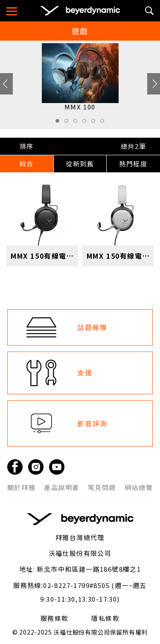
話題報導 (92, 327)
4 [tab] (87, 123)
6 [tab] (105, 123)
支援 (85, 372)
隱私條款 (105, 618)
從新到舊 (80, 164)
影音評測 (92, 423)
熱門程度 (133, 164)
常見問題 (102, 487)
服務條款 (55, 618)
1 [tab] (60, 123)
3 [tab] (78, 123)
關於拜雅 (21, 487)
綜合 (27, 164)
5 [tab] (96, 123)
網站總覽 (139, 487)
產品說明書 (62, 487)
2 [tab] (69, 123)
